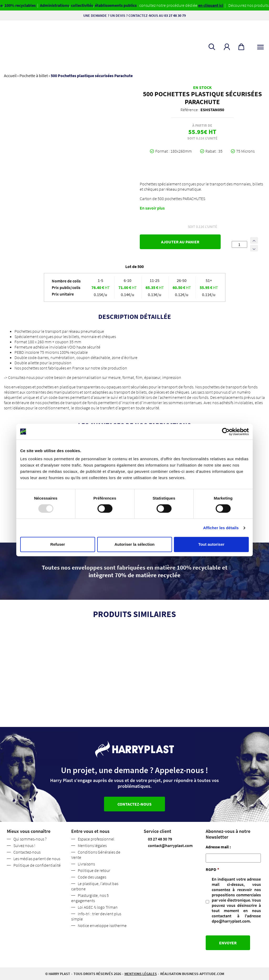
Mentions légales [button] (141, 974)
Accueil (10, 76)
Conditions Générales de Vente (96, 855)
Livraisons (86, 864)
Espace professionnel (96, 839)
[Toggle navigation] (260, 46)
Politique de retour (94, 870)
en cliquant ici (214, 5)
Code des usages (92, 877)
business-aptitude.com (203, 974)
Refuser (58, 544)
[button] (227, 47)
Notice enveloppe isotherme (102, 925)
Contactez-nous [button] (134, 804)
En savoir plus (152, 208)
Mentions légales (92, 845)
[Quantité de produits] (239, 244)
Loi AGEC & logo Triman (98, 907)
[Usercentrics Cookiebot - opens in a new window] (226, 432)
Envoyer (228, 943)
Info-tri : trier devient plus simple (96, 916)
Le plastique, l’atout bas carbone (95, 886)
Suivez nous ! (24, 845)
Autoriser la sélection (135, 544)
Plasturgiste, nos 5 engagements (90, 898)
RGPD (212, 869)
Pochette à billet (34, 76)
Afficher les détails (221, 528)
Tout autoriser (211, 544)
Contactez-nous (27, 852)
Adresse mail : (218, 847)
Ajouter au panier (180, 242)
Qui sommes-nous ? (30, 839)
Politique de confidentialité (37, 865)
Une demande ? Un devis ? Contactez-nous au (134, 15)
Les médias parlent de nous (37, 859)
